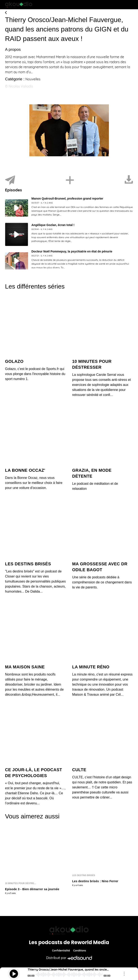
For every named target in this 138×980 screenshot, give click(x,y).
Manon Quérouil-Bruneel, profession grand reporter (67, 199)
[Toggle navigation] (130, 5)
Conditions (80, 951)
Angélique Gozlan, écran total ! (53, 225)
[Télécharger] (129, 180)
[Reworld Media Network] (69, 930)
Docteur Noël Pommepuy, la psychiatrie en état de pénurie (72, 251)
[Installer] (70, 180)
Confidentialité (61, 951)
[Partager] (10, 180)
